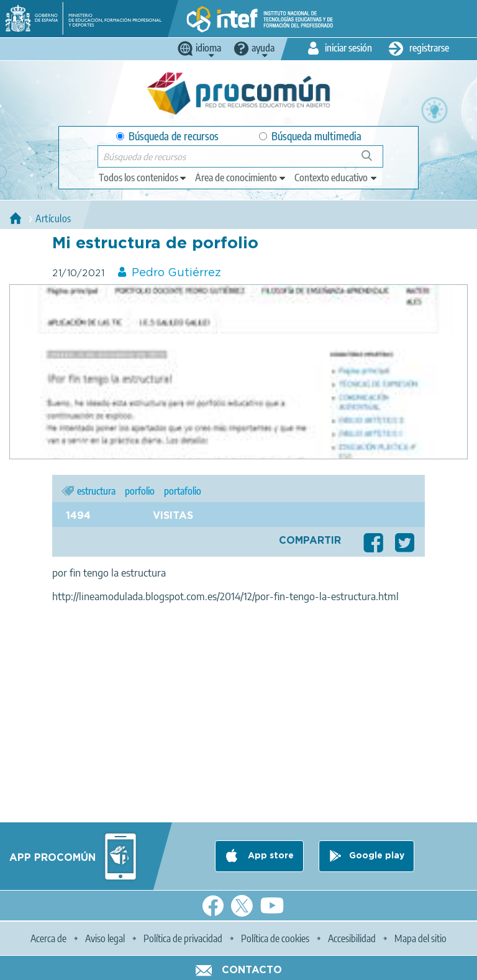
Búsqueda (374, 160)
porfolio (140, 491)
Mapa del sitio (420, 938)
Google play (377, 856)
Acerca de (48, 938)
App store (270, 856)
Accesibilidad (352, 938)
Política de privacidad (183, 938)
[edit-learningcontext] (336, 178)
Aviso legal (105, 938)
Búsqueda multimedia (310, 136)
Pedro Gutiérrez (176, 273)
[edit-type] (143, 178)
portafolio (183, 491)
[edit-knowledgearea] (241, 178)
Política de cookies (275, 938)
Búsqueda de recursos (167, 136)
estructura (96, 491)
